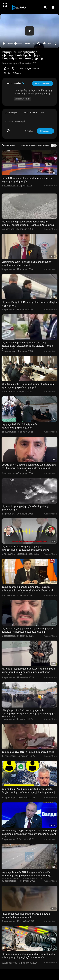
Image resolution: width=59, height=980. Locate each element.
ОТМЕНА (29, 131)
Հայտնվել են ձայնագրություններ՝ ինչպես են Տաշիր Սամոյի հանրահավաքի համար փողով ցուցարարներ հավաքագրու (28, 792)
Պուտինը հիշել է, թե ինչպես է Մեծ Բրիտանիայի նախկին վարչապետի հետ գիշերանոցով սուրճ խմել (29, 834)
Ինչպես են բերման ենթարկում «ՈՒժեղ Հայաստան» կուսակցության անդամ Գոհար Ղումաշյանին (27, 346)
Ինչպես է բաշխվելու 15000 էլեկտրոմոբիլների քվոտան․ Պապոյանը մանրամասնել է (28, 630)
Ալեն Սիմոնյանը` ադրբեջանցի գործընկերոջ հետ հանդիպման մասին (27, 263)
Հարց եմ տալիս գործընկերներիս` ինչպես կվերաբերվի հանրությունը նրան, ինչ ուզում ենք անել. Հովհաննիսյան (27, 590)
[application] (30, 31)
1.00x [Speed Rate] (34, 44)
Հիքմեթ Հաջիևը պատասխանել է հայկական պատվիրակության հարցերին (28, 386)
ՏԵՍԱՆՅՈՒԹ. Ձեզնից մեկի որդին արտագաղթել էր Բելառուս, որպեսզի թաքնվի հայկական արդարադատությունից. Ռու (29, 468)
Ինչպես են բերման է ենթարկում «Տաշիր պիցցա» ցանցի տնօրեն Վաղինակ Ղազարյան (28, 223)
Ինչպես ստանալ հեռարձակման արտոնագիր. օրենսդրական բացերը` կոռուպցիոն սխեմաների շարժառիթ (28, 957)
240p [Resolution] (50, 44)
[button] (53, 8)
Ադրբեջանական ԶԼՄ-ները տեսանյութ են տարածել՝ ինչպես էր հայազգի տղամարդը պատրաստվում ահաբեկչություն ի (26, 876)
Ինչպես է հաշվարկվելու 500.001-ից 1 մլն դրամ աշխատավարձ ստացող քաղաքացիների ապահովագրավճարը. (28, 672)
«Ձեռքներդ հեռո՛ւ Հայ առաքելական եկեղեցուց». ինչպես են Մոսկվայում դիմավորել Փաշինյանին (29, 714)
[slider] (19, 43)
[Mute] (44, 44)
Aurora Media (15, 83)
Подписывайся (42, 83)
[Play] (4, 44)
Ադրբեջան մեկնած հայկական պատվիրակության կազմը (19, 426)
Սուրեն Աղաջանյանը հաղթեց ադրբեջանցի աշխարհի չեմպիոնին (27, 180)
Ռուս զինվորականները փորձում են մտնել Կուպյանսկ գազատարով (26, 915)
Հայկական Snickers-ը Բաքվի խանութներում (28, 752)
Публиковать (45, 131)
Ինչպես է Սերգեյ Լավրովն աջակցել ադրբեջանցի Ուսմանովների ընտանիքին (26, 548)
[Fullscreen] (55, 44)
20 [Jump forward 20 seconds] (39, 44)
